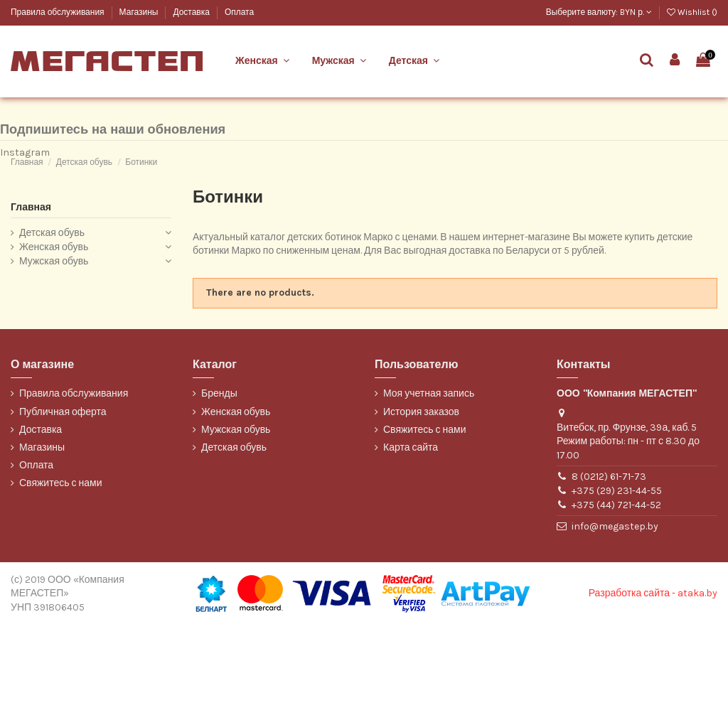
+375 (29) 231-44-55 (617, 585)
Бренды (219, 489)
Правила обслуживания (59, 12)
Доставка (192, 12)
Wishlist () (692, 12)
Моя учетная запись (429, 489)
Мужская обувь (54, 356)
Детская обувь (52, 328)
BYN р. (636, 12)
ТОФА (22, 138)
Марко (22, 114)
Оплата (239, 12)
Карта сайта (411, 542)
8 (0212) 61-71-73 (609, 571)
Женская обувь (54, 342)
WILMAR (27, 162)
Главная (31, 302)
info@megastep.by (615, 622)
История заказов (421, 506)
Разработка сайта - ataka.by (653, 688)
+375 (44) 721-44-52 (616, 600)
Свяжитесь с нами (60, 578)
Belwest (26, 91)
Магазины (140, 12)
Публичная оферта (63, 506)
